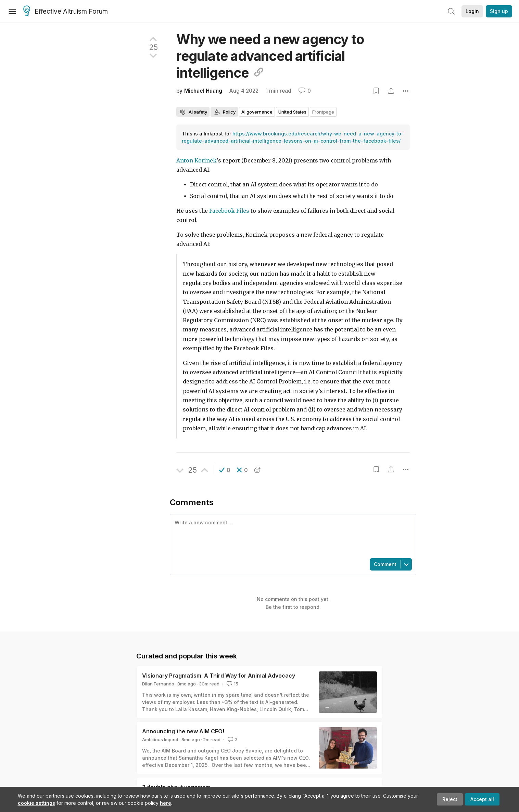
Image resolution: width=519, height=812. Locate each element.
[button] (225, 470)
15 (232, 684)
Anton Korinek (197, 161)
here (166, 803)
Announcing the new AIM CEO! (183, 731)
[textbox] (292, 536)
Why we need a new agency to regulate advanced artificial (270, 56)
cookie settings (36, 803)
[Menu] (12, 11)
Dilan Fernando (158, 684)
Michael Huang (203, 91)
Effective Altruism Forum (66, 12)
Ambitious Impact (160, 739)
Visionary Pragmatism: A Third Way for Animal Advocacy (219, 676)
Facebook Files (229, 211)
